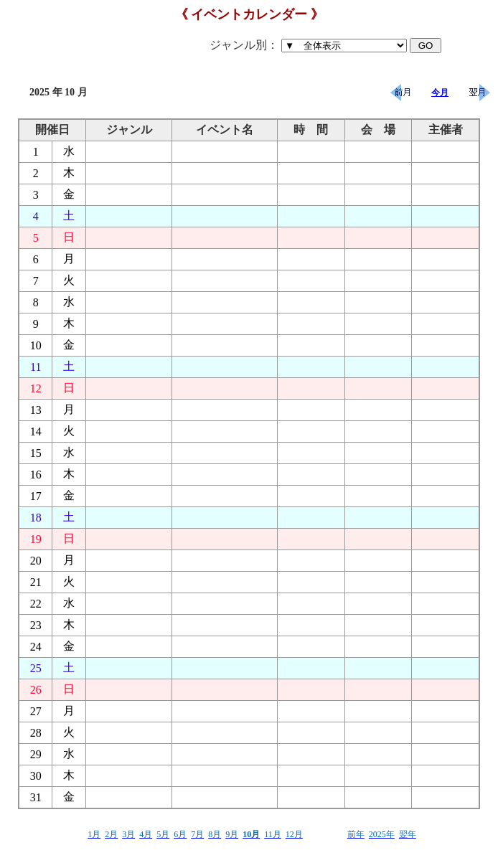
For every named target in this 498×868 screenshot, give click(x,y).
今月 (440, 93)
